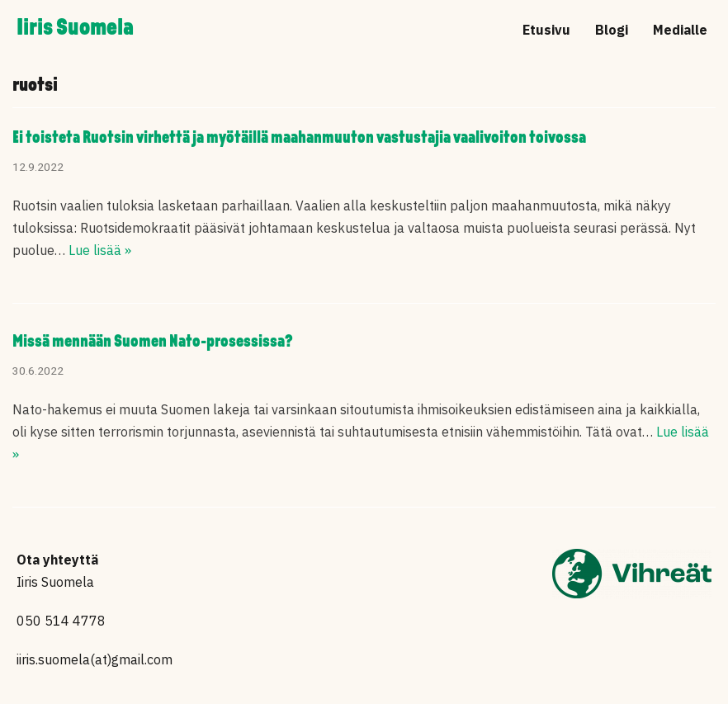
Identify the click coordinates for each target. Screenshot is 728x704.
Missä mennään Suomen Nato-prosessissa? (153, 342)
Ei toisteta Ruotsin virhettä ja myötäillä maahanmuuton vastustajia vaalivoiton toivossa (299, 138)
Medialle (680, 30)
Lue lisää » (100, 250)
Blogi (612, 30)
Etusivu (546, 30)
